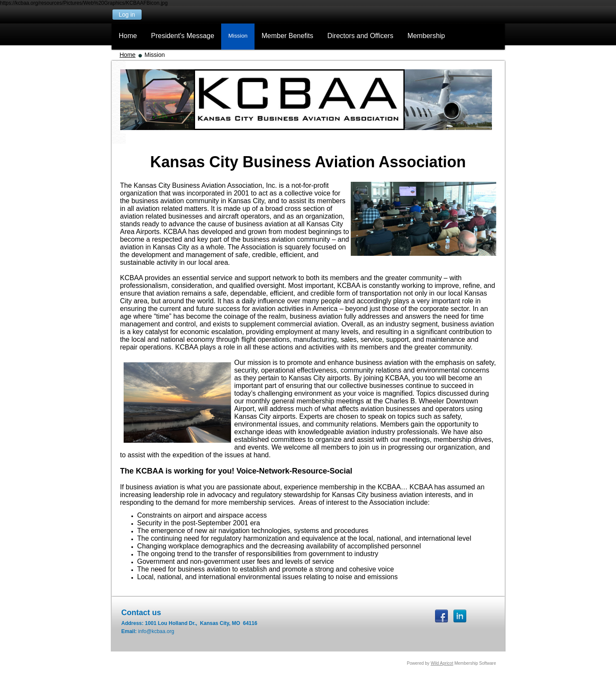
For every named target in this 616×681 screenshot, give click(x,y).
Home (128, 55)
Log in (127, 15)
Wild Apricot (442, 663)
